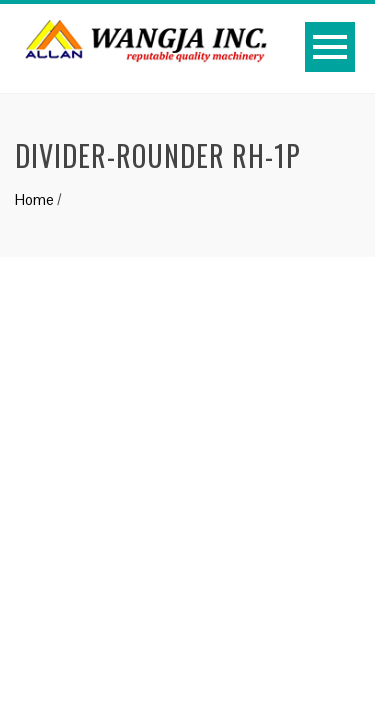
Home (34, 199)
